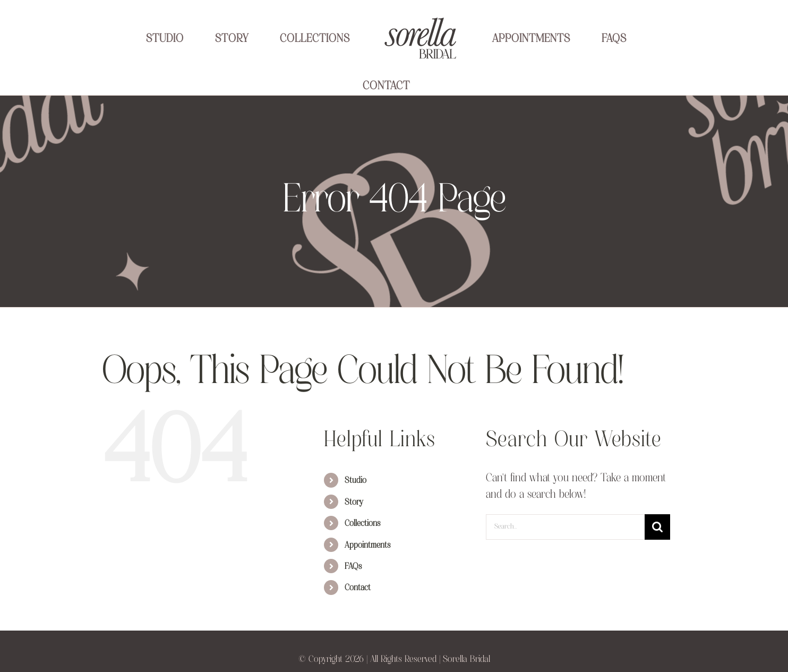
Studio (356, 481)
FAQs (353, 567)
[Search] (657, 527)
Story (354, 503)
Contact (358, 588)
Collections (362, 524)
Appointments (367, 546)
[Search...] (565, 527)
